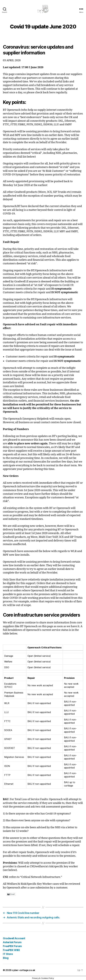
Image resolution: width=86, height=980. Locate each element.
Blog (6, 958)
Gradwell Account (14, 938)
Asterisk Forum (12, 942)
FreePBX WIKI (11, 950)
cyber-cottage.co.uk (24, 970)
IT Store (8, 954)
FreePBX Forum (12, 946)
